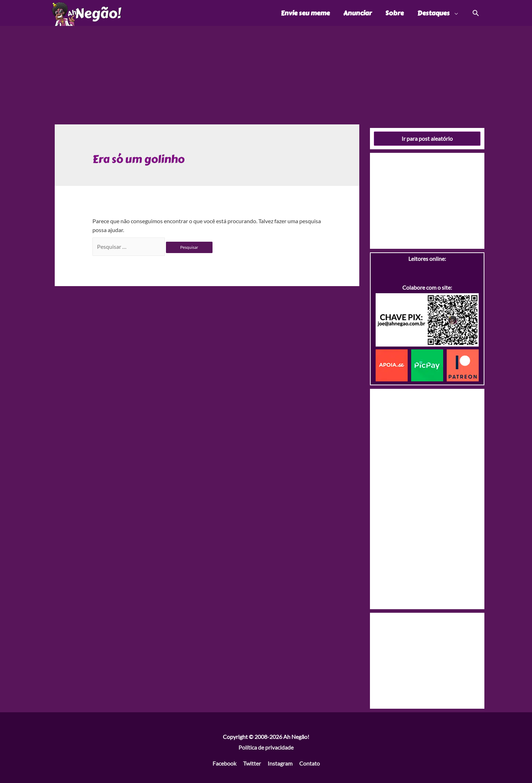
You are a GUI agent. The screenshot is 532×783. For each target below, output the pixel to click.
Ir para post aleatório (427, 138)
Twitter (252, 763)
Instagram (280, 763)
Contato (310, 763)
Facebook (224, 763)
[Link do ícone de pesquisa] (475, 13)
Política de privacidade (266, 747)
